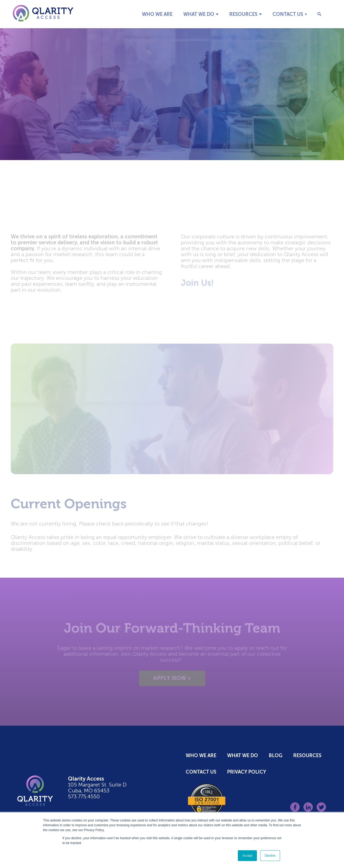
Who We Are (157, 14)
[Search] (316, 14)
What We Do (199, 14)
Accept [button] (247, 856)
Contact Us (288, 14)
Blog (276, 755)
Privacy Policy (247, 772)
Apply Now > (172, 680)
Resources (243, 14)
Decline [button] (270, 856)
